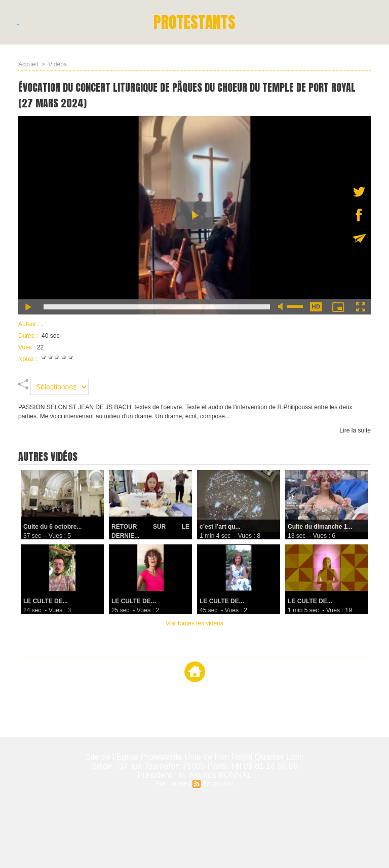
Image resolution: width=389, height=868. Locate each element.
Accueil (28, 64)
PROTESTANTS (195, 22)
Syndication (218, 783)
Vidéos (57, 64)
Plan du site (171, 783)
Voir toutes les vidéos (194, 623)
